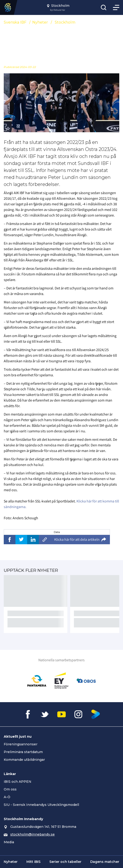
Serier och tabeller (65, 862)
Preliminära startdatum (23, 752)
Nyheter (40, 22)
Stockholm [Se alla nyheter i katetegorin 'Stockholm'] (65, 22)
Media (9, 842)
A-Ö (7, 797)
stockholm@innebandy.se (33, 834)
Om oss (10, 789)
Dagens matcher (105, 862)
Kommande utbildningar (24, 760)
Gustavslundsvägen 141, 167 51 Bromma (43, 827)
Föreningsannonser (21, 744)
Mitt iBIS (33, 862)
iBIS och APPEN (18, 782)
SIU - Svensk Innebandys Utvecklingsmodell (41, 805)
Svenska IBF (15, 22)
